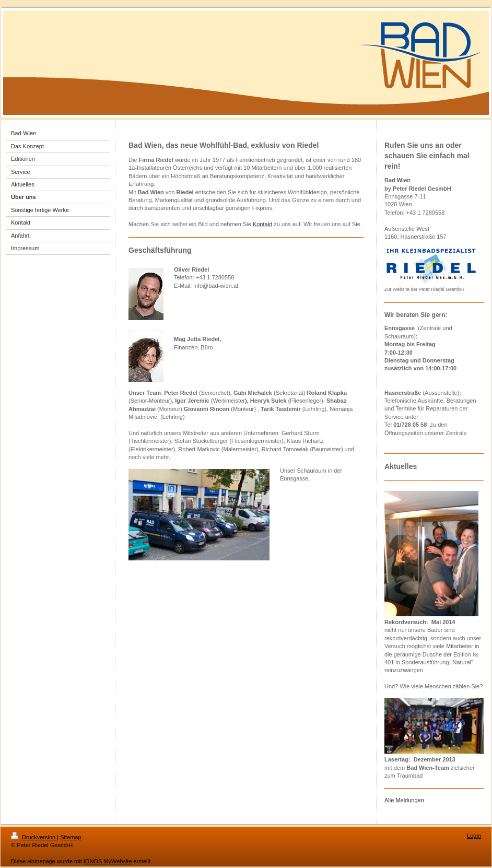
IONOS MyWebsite (108, 861)
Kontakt (262, 224)
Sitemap (71, 837)
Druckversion (34, 837)
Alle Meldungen (404, 800)
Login (474, 836)
